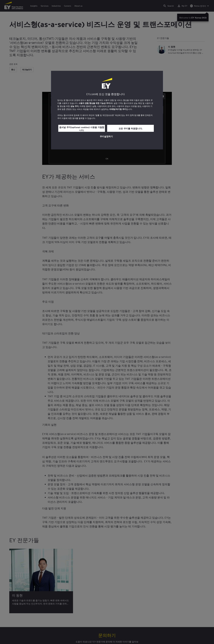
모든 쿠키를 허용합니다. (131, 128)
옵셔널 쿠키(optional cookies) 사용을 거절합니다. (82, 129)
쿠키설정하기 (106, 136)
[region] (107, 110)
